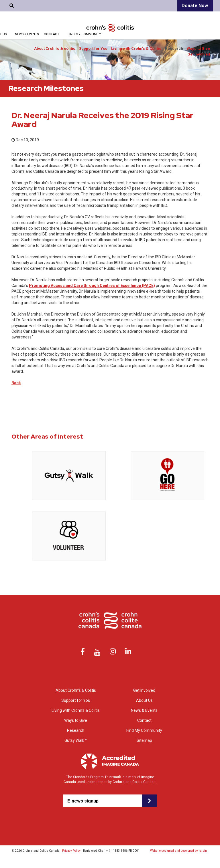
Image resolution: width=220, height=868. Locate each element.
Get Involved (199, 54)
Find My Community (84, 34)
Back (16, 383)
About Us (144, 700)
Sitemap (144, 740)
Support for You (93, 48)
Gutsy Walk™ (76, 740)
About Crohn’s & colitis (55, 48)
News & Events (27, 34)
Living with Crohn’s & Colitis (136, 48)
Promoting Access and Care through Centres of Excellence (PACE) (92, 286)
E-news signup (83, 801)
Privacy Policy (71, 851)
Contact (52, 34)
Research (174, 48)
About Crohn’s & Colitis (76, 690)
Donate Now (195, 6)
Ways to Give (198, 48)
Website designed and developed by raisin (178, 851)
